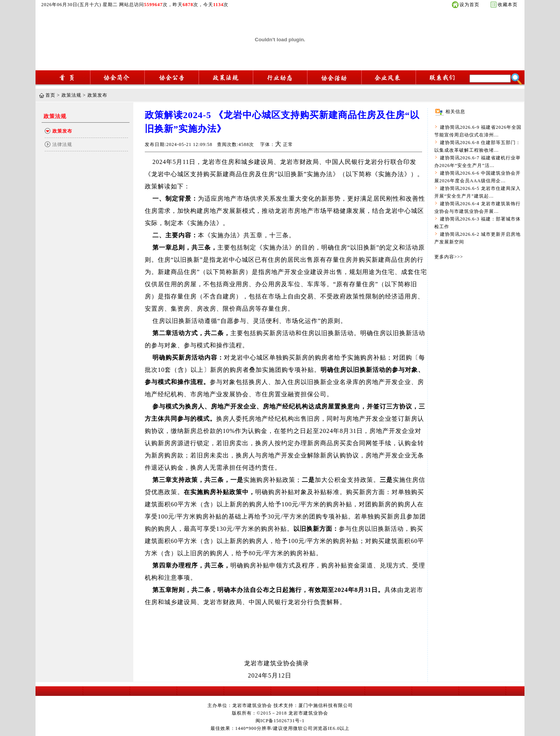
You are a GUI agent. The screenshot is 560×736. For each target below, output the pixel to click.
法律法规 (62, 144)
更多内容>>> (449, 257)
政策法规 (71, 95)
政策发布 (97, 95)
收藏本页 (508, 5)
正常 (288, 144)
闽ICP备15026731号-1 (280, 721)
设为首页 (469, 5)
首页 (50, 95)
